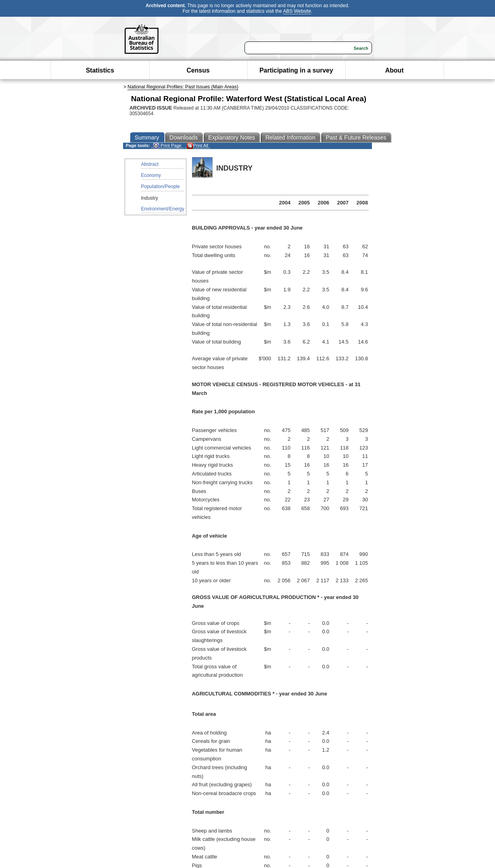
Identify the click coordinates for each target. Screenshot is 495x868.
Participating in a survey (296, 70)
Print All (198, 146)
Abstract (150, 164)
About (394, 70)
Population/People (160, 187)
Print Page (167, 146)
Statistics (100, 70)
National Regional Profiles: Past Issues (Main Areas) (183, 87)
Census (198, 70)
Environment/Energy (163, 209)
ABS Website (297, 11)
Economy (151, 175)
